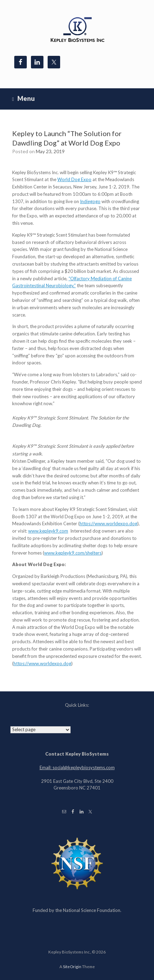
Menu (23, 99)
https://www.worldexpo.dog (108, 524)
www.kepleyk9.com (48, 531)
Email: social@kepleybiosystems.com (77, 767)
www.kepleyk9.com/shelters (73, 553)
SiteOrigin (72, 967)
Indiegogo (90, 201)
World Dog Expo (74, 179)
